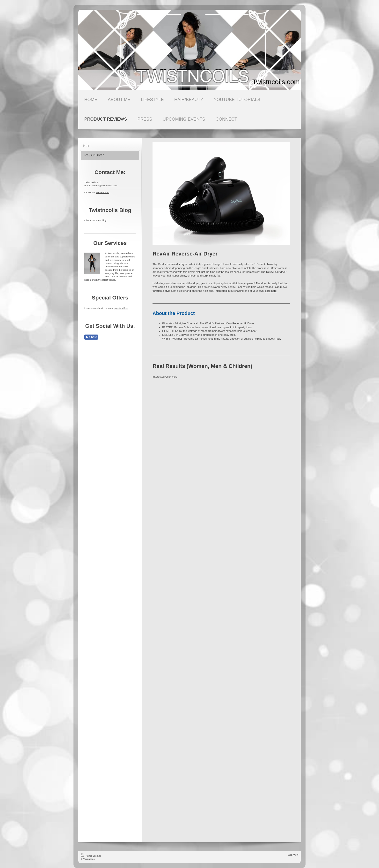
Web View (293, 855)
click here (271, 291)
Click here (172, 377)
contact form (103, 192)
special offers (121, 308)
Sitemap (97, 856)
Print (86, 856)
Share (91, 337)
